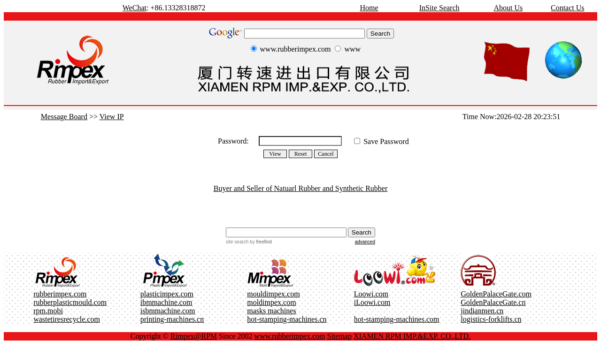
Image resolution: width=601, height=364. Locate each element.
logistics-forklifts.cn (491, 319)
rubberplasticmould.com (70, 302)
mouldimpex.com (273, 294)
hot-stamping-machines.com (397, 319)
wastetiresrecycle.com (67, 319)
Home (369, 8)
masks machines (271, 311)
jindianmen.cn (482, 311)
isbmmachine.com (168, 311)
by (260, 242)
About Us (508, 8)
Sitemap (339, 336)
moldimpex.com (271, 302)
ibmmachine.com (166, 302)
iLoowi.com (372, 302)
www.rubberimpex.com (290, 336)
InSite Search (439, 8)
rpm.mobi (48, 311)
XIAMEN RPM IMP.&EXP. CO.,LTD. (412, 336)
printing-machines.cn (172, 319)
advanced (365, 242)
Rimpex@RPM (194, 336)
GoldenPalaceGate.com (496, 294)
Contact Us (568, 8)
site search (237, 242)
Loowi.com (371, 294)
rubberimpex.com (60, 294)
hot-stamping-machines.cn (287, 319)
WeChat (135, 8)
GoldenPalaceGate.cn (493, 302)
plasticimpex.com (167, 294)
